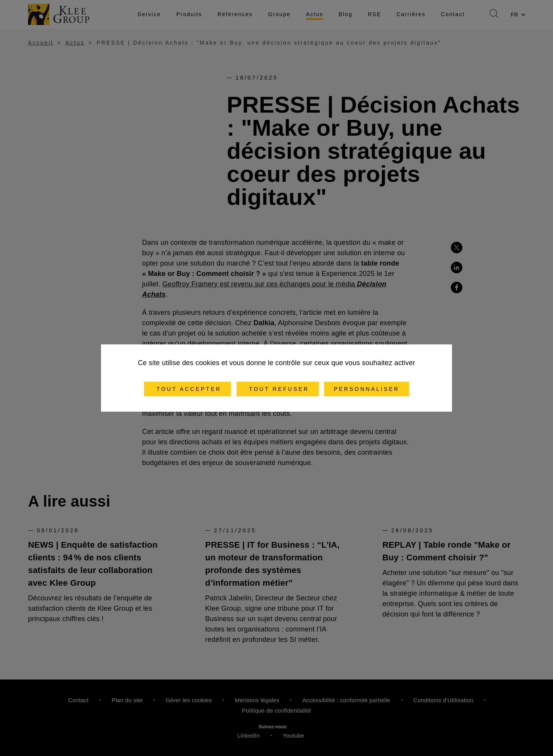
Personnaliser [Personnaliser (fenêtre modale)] (367, 389)
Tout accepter (188, 389)
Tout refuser (278, 389)
